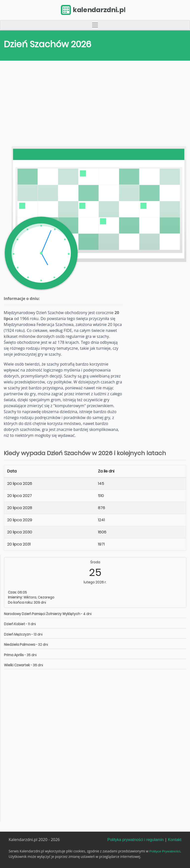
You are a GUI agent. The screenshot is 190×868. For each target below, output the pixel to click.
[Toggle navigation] (95, 25)
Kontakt (175, 840)
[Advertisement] (95, 105)
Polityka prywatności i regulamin (136, 840)
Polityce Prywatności (165, 851)
